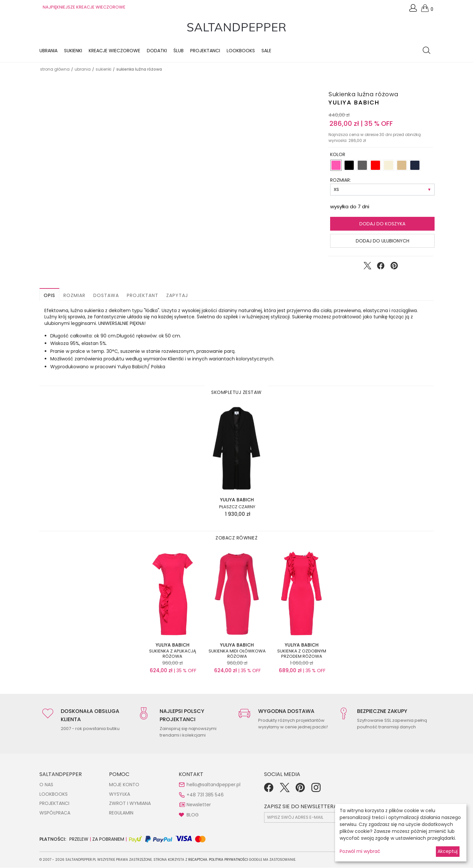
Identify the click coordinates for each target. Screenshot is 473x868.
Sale (266, 51)
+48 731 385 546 (205, 795)
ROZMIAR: (340, 181)
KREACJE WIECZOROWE (114, 51)
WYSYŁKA (120, 794)
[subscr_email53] (322, 818)
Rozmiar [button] (74, 296)
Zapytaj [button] (177, 296)
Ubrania (48, 51)
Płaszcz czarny (237, 508)
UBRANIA (83, 70)
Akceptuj (448, 851)
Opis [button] (49, 296)
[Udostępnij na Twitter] (367, 268)
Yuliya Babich (354, 103)
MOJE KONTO (124, 785)
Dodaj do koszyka (382, 224)
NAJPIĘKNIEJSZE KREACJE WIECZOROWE (84, 7)
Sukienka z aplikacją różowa (173, 654)
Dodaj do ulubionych (383, 241)
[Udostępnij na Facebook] (381, 268)
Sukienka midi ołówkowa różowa (237, 654)
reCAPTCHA (198, 860)
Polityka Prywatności (228, 860)
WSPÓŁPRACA (55, 813)
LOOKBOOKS (241, 51)
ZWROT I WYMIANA (130, 804)
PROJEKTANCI (54, 804)
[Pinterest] (300, 790)
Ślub (179, 51)
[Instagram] (316, 790)
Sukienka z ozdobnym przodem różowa (302, 654)
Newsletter (199, 805)
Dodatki (157, 51)
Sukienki (73, 51)
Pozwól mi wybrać (360, 851)
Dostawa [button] (106, 296)
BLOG (193, 815)
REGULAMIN (121, 813)
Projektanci (205, 51)
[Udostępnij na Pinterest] (394, 268)
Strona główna (55, 70)
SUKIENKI (103, 70)
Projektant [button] (143, 296)
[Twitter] (284, 790)
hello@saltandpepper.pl (214, 785)
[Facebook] (269, 790)
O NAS (46, 785)
